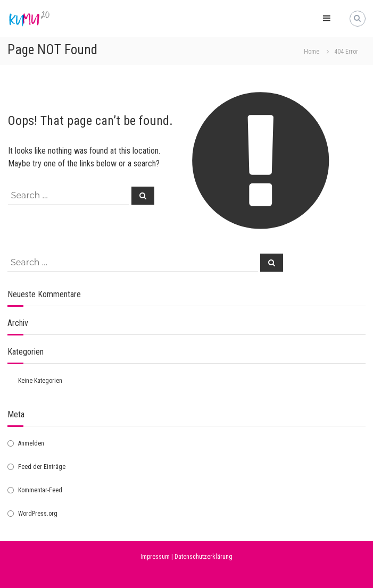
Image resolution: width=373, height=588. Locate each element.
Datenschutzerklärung (204, 557)
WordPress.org (38, 514)
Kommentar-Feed (40, 490)
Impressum (155, 557)
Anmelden (31, 443)
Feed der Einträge (42, 467)
